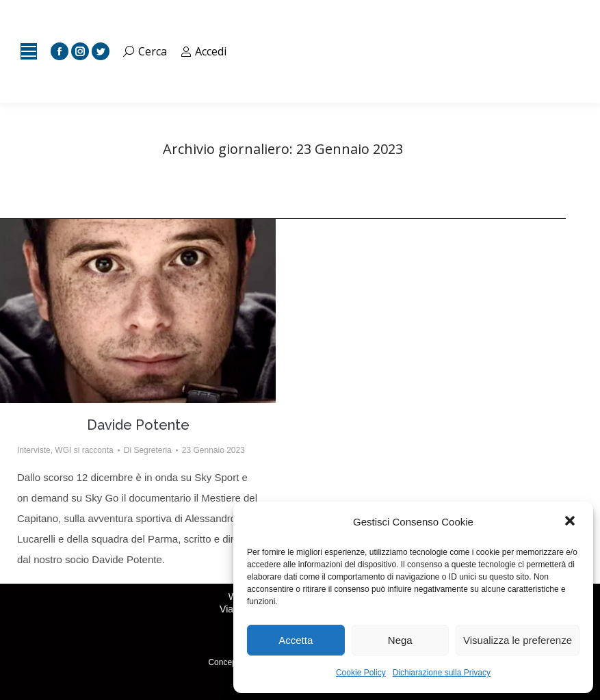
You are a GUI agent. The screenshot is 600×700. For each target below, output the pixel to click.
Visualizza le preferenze (518, 640)
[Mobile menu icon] (29, 51)
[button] (571, 522)
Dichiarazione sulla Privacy (442, 673)
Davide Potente (138, 425)
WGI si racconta (84, 450)
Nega (400, 640)
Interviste (34, 450)
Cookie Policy (361, 673)
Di (148, 450)
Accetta (296, 640)
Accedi (204, 51)
